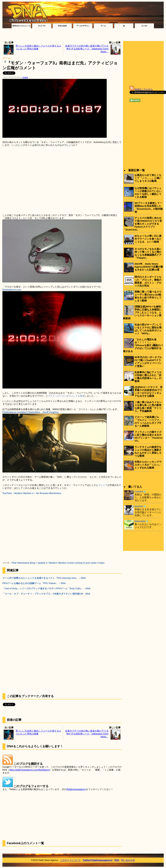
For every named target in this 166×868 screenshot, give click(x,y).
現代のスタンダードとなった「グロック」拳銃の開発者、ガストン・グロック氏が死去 (148, 281)
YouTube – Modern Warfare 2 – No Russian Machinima (32, 493)
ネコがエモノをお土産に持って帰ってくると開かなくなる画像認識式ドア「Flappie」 (148, 253)
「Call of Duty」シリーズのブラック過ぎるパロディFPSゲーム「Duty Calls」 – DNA (47, 588)
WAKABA (140, 521)
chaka (25, 77)
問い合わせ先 (128, 860)
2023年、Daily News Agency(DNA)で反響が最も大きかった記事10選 (149, 267)
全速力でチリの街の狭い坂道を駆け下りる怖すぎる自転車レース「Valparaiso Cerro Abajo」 (87, 49)
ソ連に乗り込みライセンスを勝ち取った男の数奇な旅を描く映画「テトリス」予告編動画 (148, 407)
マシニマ (103, 485)
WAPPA (139, 506)
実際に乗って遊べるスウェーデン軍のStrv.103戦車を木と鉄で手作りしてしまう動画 (148, 296)
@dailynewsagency (76, 789)
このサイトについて (70, 860)
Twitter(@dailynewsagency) (97, 860)
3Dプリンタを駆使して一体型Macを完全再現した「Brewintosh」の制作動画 (149, 207)
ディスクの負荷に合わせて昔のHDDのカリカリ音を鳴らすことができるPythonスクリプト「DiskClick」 (143, 224)
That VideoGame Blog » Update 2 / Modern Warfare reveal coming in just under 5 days (58, 563)
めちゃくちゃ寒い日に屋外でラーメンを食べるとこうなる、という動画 (148, 239)
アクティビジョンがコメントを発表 (66, 396)
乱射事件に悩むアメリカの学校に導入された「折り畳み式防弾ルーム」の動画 (148, 377)
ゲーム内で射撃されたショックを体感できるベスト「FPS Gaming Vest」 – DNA (44, 578)
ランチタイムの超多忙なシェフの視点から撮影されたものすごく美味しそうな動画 (148, 451)
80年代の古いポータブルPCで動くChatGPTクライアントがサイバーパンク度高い (148, 362)
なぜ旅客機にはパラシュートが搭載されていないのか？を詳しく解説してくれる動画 (148, 193)
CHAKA (139, 492)
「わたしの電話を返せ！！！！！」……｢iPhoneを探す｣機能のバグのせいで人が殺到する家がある (143, 345)
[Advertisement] (83, 35)
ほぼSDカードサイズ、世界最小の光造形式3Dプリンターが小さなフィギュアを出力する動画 (148, 392)
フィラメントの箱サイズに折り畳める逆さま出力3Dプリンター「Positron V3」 (149, 436)
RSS (117, 860)
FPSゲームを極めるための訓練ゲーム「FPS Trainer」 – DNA (34, 583)
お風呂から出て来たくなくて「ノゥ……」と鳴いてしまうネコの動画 (148, 178)
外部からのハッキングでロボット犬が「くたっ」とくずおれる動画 (148, 465)
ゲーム (7, 58)
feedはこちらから (144, 89)
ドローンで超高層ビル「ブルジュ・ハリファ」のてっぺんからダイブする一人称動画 (148, 421)
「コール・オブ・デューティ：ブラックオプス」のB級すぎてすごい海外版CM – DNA (46, 594)
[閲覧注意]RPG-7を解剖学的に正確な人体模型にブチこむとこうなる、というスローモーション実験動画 (142, 312)
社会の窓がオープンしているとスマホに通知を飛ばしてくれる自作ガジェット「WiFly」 (148, 329)
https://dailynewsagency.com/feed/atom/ (29, 770)
